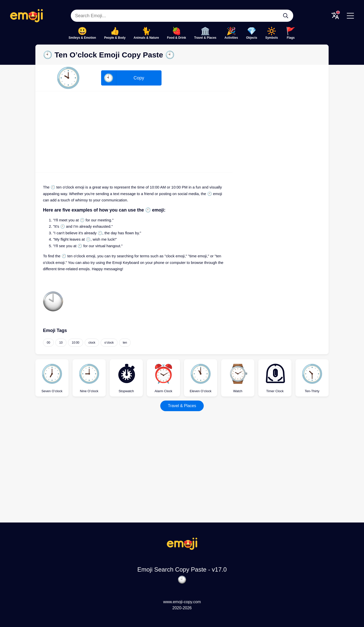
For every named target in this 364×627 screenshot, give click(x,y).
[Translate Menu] (335, 16)
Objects (252, 38)
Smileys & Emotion (82, 38)
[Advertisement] (134, 132)
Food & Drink (177, 38)
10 (61, 343)
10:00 (76, 343)
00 (48, 343)
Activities (231, 38)
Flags (291, 38)
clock (92, 343)
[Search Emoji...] (286, 16)
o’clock (109, 343)
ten (125, 343)
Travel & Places (205, 38)
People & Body (115, 38)
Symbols (271, 38)
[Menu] (350, 16)
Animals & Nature (146, 38)
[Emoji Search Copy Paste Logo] (182, 548)
